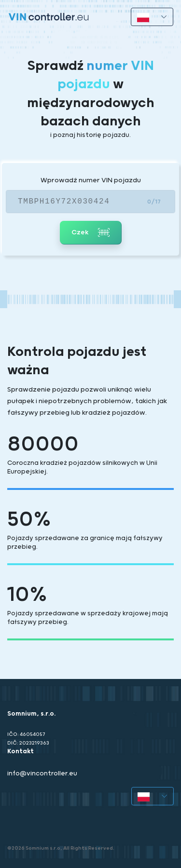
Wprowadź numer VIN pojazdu (91, 180)
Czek (90, 232)
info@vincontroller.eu (42, 774)
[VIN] (90, 202)
